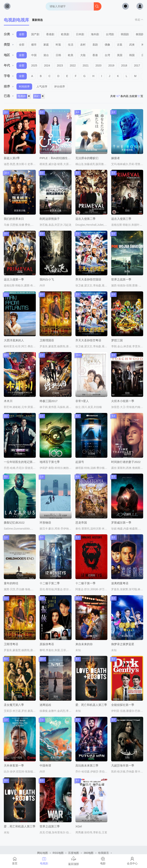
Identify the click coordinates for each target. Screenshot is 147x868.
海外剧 (95, 34)
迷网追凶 (45, 705)
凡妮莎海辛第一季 (123, 765)
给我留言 (104, 853)
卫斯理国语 (47, 340)
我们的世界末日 (14, 219)
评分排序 (60, 87)
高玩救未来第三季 (87, 765)
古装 (120, 45)
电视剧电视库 (16, 20)
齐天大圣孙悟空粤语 (88, 340)
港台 (46, 55)
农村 (83, 45)
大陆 (83, 55)
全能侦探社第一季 (123, 705)
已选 (9, 96)
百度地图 (73, 853)
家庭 (46, 45)
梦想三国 (117, 340)
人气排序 (42, 87)
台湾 (107, 55)
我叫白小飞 (47, 279)
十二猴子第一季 (85, 583)
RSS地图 (58, 853)
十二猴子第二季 (50, 583)
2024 (47, 65)
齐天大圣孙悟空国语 (88, 279)
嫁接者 (116, 158)
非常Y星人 (82, 401)
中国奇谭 (45, 765)
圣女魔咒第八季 (14, 705)
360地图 (89, 853)
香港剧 (50, 34)
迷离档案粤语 (120, 583)
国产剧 (35, 34)
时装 (58, 45)
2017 (137, 65)
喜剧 (95, 45)
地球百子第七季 (50, 462)
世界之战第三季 (50, 826)
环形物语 (45, 523)
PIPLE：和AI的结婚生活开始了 (59, 158)
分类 (9, 34)
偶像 (107, 45)
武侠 (132, 45)
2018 (124, 65)
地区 (9, 55)
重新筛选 (37, 20)
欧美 (71, 55)
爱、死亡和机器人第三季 (91, 705)
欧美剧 (65, 34)
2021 (86, 65)
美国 (120, 55)
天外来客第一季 (14, 765)
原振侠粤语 (47, 644)
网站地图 (42, 853)
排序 (9, 86)
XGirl (79, 826)
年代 (9, 65)
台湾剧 (110, 34)
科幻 (39, 96)
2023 (60, 65)
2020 (98, 65)
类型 (9, 45)
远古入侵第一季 (14, 279)
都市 (34, 45)
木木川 (8, 401)
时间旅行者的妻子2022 (126, 462)
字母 (9, 76)
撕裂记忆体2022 (14, 523)
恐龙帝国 (81, 523)
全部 (22, 34)
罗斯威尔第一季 (121, 523)
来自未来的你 (84, 644)
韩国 (132, 55)
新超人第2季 (12, 158)
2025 (34, 65)
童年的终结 (11, 583)
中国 (34, 55)
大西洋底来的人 (14, 340)
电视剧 (24, 96)
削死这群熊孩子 (50, 219)
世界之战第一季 (121, 279)
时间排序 (24, 87)
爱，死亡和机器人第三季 (20, 826)
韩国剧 (125, 34)
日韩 (58, 55)
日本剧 (80, 34)
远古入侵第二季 (85, 219)
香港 (95, 55)
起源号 (80, 462)
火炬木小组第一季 (123, 401)
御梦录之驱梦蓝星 (123, 644)
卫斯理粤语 (11, 644)
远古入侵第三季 (121, 219)
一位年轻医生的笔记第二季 (21, 462)
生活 (71, 45)
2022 (73, 65)
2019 (111, 65)
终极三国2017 (49, 401)
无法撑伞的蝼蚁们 (87, 158)
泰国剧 (140, 34)
